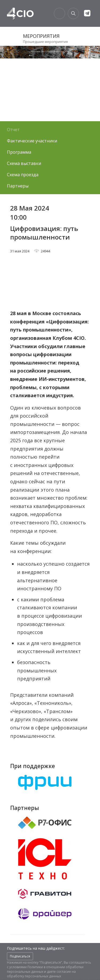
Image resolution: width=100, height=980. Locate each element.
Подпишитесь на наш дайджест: (36, 948)
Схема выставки (24, 163)
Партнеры (18, 186)
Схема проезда (23, 175)
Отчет (13, 130)
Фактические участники (32, 141)
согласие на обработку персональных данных (41, 974)
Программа (19, 152)
